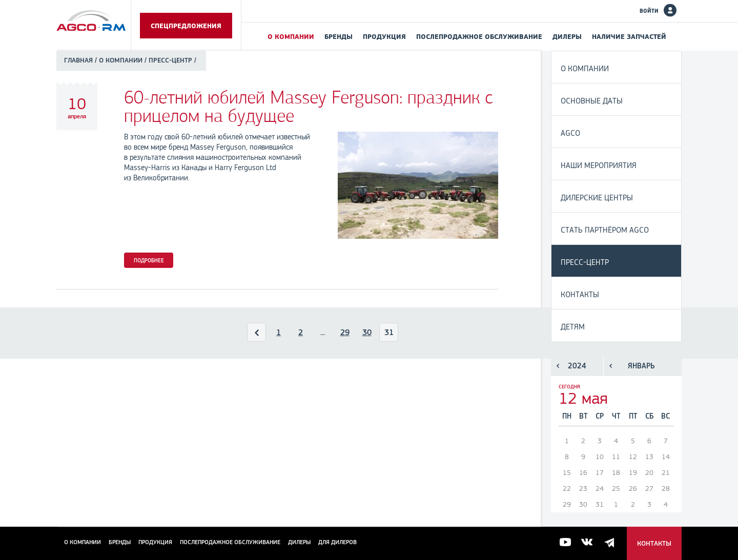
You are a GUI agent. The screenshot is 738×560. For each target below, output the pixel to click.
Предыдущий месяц (611, 366)
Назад (257, 335)
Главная (78, 60)
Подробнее (149, 260)
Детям (573, 327)
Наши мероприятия (599, 165)
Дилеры (567, 36)
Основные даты (592, 101)
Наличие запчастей (629, 36)
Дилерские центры (597, 198)
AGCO (570, 133)
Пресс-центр (585, 262)
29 (345, 332)
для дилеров (337, 542)
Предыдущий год (558, 366)
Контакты (580, 294)
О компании (291, 36)
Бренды (339, 36)
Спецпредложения (186, 26)
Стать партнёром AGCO (605, 230)
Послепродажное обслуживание (479, 36)
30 (367, 332)
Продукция (384, 36)
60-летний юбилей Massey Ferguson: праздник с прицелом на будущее (309, 107)
